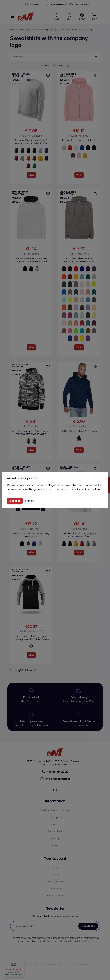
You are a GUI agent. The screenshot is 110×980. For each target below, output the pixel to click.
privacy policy (62, 489)
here (9, 493)
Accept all (15, 501)
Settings (30, 501)
